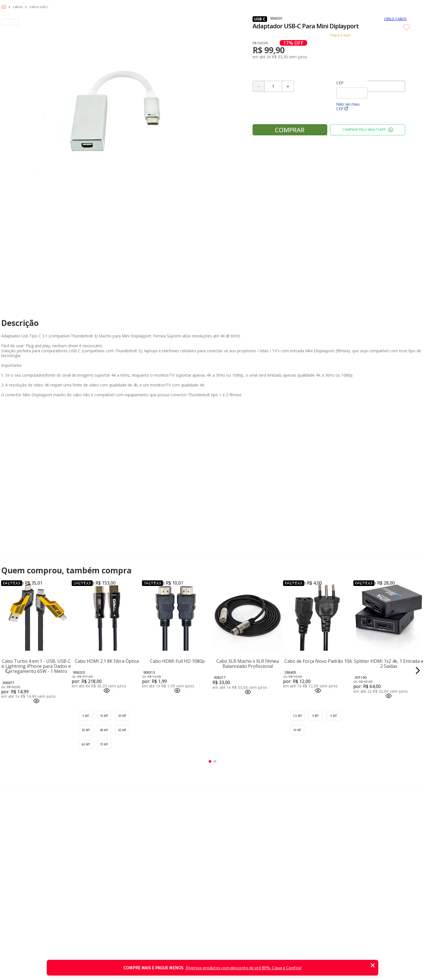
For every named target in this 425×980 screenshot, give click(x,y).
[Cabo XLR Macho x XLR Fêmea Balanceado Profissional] (248, 670)
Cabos (18, 7)
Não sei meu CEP (348, 106)
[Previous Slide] (7, 670)
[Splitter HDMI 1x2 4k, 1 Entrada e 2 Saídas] (389, 670)
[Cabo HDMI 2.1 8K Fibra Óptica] (107, 670)
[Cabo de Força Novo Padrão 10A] (318, 670)
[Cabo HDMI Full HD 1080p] (177, 670)
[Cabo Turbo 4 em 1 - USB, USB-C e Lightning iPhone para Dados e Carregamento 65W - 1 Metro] (36, 670)
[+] (288, 86)
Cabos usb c (39, 7)
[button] (36, 701)
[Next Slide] (418, 670)
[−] (258, 86)
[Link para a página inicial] (5, 7)
